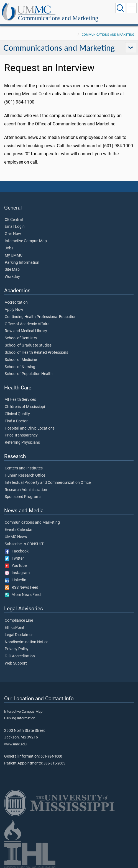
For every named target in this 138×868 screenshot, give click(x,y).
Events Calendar (19, 530)
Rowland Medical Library (26, 331)
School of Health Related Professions (36, 353)
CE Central (14, 220)
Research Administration (26, 490)
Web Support (16, 663)
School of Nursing (20, 367)
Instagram (17, 573)
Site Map (12, 270)
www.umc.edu (15, 744)
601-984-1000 (51, 756)
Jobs (9, 248)
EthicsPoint (15, 628)
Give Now (13, 234)
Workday (12, 277)
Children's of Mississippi (25, 407)
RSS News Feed (21, 588)
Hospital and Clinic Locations (30, 428)
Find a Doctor (16, 421)
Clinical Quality (17, 414)
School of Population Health (29, 374)
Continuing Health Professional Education (41, 317)
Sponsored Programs (23, 497)
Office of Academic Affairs (27, 324)
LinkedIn (16, 580)
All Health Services (20, 400)
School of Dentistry (21, 338)
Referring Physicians (22, 443)
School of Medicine (21, 360)
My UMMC (14, 255)
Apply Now (14, 310)
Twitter (14, 559)
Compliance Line (19, 621)
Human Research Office (25, 476)
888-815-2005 (54, 763)
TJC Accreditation (20, 656)
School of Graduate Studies (28, 345)
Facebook (17, 551)
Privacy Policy (17, 649)
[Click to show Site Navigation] (132, 8)
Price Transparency (21, 435)
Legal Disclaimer (19, 635)
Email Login (15, 227)
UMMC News (16, 537)
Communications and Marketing (58, 18)
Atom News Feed (23, 595)
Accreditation (16, 303)
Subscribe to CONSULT (24, 544)
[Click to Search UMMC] (120, 8)
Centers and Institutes (24, 468)
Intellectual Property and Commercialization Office (48, 483)
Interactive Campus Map (26, 241)
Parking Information (22, 263)
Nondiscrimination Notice (26, 642)
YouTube (16, 566)
